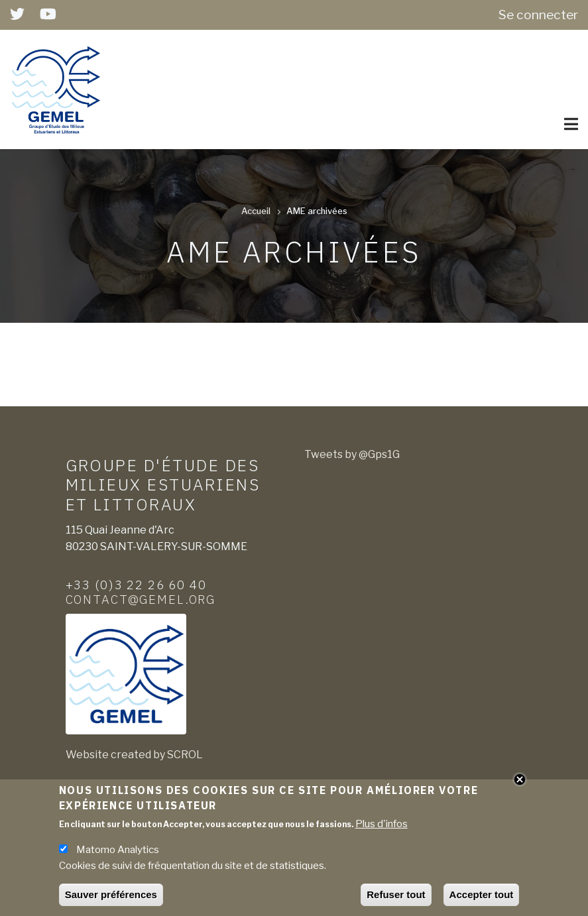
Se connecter (538, 15)
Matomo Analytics (118, 854)
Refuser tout (396, 898)
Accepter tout (482, 898)
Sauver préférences (111, 898)
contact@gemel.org (141, 599)
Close (520, 783)
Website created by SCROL (134, 755)
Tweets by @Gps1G (352, 454)
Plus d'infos (382, 828)
